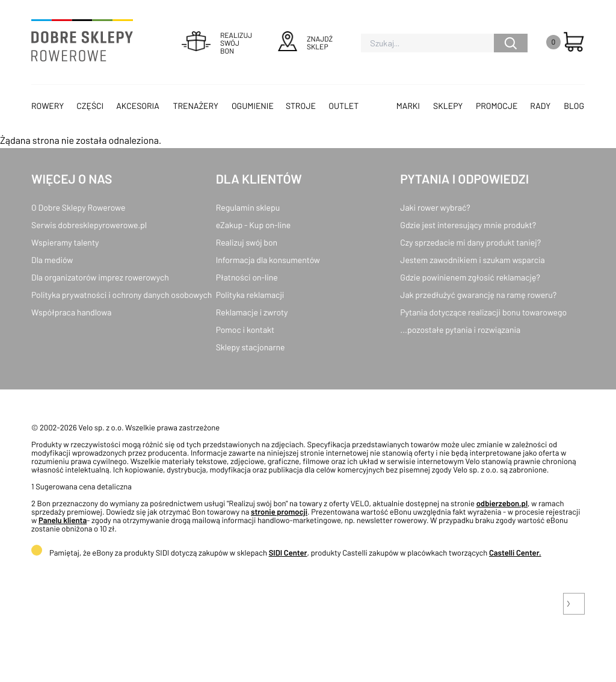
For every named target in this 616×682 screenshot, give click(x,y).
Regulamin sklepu (248, 207)
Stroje (301, 106)
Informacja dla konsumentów (268, 260)
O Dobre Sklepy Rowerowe (78, 207)
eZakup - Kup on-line (254, 225)
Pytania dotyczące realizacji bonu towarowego (483, 312)
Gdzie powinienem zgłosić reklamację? (470, 277)
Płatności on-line (247, 277)
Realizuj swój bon (247, 242)
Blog (574, 106)
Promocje (497, 106)
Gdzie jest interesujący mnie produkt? (468, 225)
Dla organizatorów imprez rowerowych (100, 277)
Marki (408, 106)
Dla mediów (52, 260)
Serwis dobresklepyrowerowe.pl (89, 225)
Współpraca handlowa (71, 312)
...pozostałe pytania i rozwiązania (460, 330)
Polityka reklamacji (250, 295)
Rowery (48, 106)
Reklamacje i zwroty (252, 312)
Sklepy (448, 106)
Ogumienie (253, 106)
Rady (540, 106)
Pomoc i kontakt (245, 330)
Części (90, 106)
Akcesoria (137, 106)
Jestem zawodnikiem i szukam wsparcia (472, 260)
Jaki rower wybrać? (435, 207)
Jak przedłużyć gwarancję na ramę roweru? (478, 295)
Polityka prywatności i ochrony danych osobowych (122, 295)
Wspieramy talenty (65, 242)
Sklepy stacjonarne (251, 347)
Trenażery (195, 106)
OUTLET (343, 106)
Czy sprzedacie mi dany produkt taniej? (470, 242)
